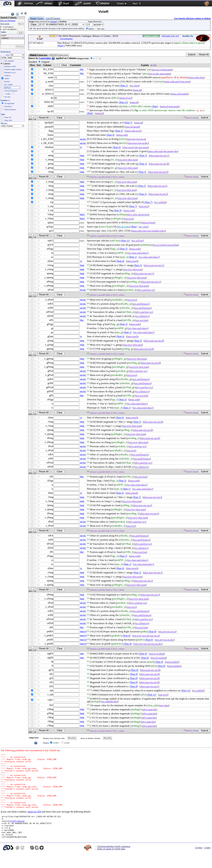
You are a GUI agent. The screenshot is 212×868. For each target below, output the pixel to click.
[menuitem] (7, 3)
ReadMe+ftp (188, 36)
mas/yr (83, 631)
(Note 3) (119, 131)
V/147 (13, 36)
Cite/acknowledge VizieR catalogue (114, 862)
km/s (82, 214)
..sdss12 (13, 38)
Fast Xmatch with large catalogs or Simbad (192, 18)
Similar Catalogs (151, 36)
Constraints (47, 58)
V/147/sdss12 (17, 833)
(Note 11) (125, 241)
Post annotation (66, 39)
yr (81, 147)
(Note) (60, 46)
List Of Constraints (59, 55)
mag (82, 155)
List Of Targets (53, 18)
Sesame (53, 21)
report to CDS (34, 823)
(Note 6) (117, 147)
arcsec (83, 139)
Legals (207, 863)
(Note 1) (124, 86)
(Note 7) (128, 123)
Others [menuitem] (120, 3)
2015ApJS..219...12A (170, 36)
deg (82, 69)
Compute (7, 63)
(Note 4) (110, 135)
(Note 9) (118, 211)
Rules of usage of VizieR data (111, 864)
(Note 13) (123, 102)
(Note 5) (143, 156)
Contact (199, 863)
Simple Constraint (39, 55)
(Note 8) (152, 632)
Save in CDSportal (8, 21)
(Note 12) (186, 691)
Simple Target (37, 18)
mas (82, 654)
